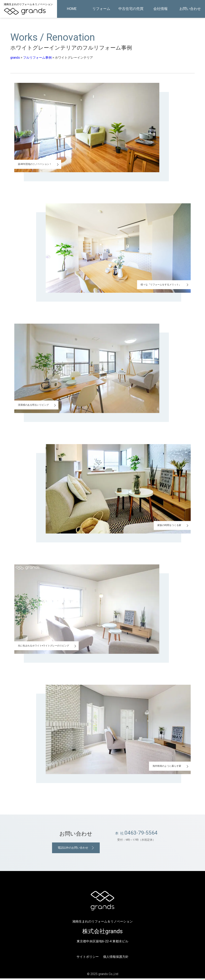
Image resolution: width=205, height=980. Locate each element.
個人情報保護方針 (116, 958)
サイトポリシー (88, 958)
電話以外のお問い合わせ (73, 849)
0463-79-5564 (141, 833)
